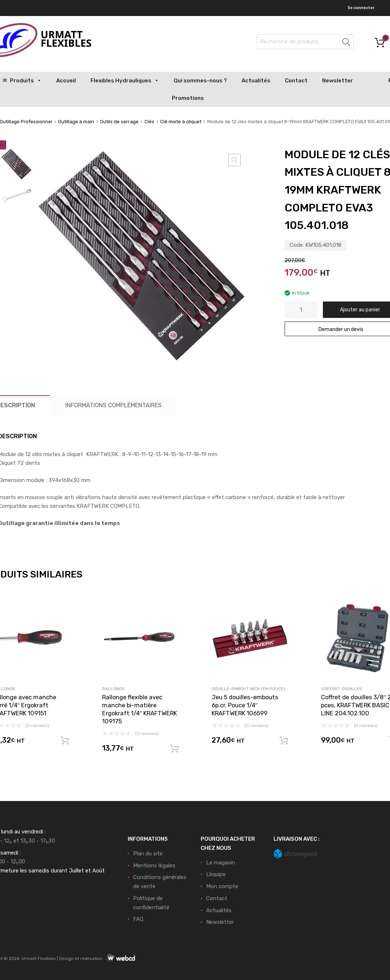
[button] (235, 160)
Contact (296, 81)
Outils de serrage (119, 122)
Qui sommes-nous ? (200, 81)
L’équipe (216, 874)
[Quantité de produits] (301, 310)
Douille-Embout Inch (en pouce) (248, 689)
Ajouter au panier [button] (65, 741)
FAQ (138, 919)
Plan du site (148, 853)
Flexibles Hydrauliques (125, 81)
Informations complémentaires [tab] (113, 405)
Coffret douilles (341, 689)
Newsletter (338, 81)
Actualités (256, 81)
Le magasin (221, 863)
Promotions (188, 98)
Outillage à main (76, 122)
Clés (149, 122)
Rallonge (113, 689)
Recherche (347, 43)
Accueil (66, 81)
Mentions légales (154, 866)
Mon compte (222, 886)
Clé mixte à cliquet (181, 122)
